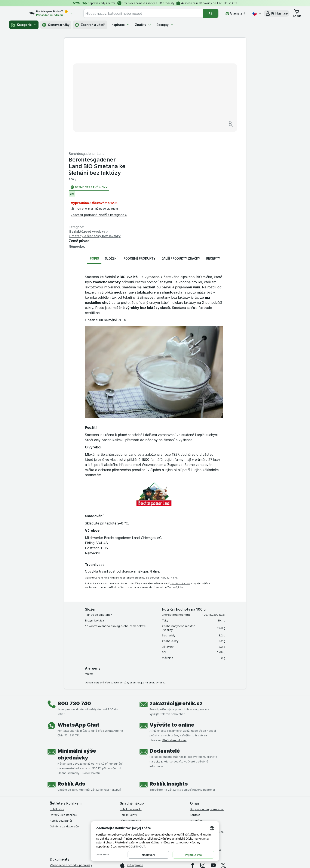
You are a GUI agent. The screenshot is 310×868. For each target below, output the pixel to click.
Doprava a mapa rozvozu (207, 706)
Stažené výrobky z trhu (205, 746)
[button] (277, 13)
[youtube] (213, 762)
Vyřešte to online (172, 622)
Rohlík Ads (71, 681)
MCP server (128, 729)
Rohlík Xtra (57, 706)
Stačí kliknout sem (174, 637)
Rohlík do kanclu (131, 706)
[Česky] (256, 13)
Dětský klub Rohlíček (64, 712)
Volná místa (198, 723)
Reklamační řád (60, 802)
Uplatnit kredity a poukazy (137, 723)
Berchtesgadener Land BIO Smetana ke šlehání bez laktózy (188, 63)
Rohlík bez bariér (61, 718)
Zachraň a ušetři (90, 25)
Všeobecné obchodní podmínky (71, 762)
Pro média (197, 718)
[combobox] (147, 13)
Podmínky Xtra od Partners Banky (72, 774)
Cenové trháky (56, 25)
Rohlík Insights (169, 681)
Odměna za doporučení (65, 723)
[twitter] (223, 762)
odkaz (158, 659)
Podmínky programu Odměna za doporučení (79, 808)
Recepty (165, 25)
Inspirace (120, 25)
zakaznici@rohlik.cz (176, 601)
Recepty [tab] (213, 156)
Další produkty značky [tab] (181, 156)
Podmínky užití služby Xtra (67, 768)
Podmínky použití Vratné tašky (70, 797)
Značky (143, 25)
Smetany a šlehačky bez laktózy (186, 133)
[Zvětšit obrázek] (140, 111)
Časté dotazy (199, 741)
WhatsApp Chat (78, 622)
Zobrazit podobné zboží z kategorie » (190, 112)
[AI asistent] (235, 13)
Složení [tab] (111, 156)
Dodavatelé (165, 648)
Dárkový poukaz (130, 718)
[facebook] (193, 762)
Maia (123, 735)
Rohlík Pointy (128, 712)
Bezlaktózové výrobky (178, 129)
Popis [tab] (94, 156)
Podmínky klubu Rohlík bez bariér (72, 785)
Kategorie (24, 25)
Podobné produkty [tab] (139, 156)
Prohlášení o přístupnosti (66, 814)
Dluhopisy (196, 735)
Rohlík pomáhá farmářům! (207, 729)
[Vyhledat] (211, 13)
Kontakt (195, 712)
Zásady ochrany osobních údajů (71, 791)
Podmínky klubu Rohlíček (66, 779)
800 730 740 (74, 601)
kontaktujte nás (181, 481)
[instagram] (203, 762)
